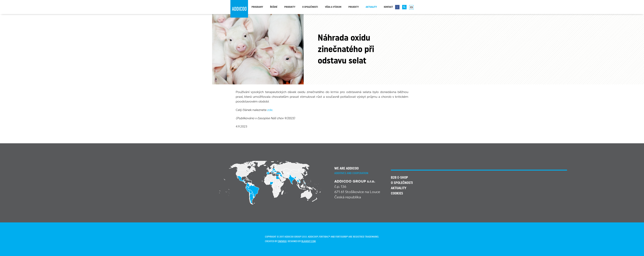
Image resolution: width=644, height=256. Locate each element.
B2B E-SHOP (399, 178)
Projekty (354, 7)
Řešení (274, 7)
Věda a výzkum (333, 7)
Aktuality (371, 7)
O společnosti (310, 7)
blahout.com (309, 241)
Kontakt (388, 7)
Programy (257, 7)
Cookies (397, 193)
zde (270, 110)
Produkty (290, 7)
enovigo (282, 241)
